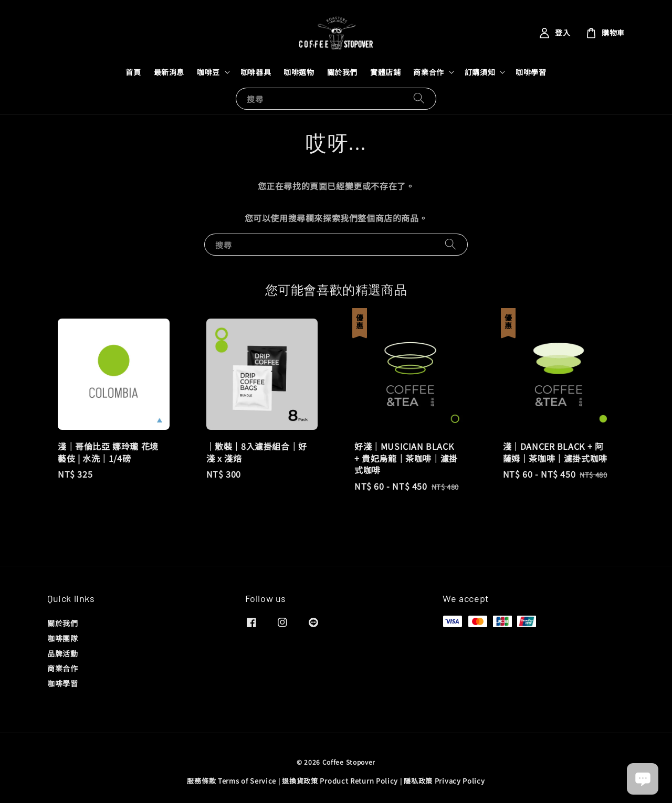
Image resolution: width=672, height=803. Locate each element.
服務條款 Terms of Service (232, 781)
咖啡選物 (299, 72)
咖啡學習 (531, 72)
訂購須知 (480, 72)
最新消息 (169, 72)
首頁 (133, 72)
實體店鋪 (385, 72)
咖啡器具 (256, 72)
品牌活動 (62, 653)
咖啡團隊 (62, 638)
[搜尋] (419, 98)
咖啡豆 (208, 72)
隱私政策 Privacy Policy (444, 781)
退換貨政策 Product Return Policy (340, 781)
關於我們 (342, 72)
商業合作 (428, 72)
